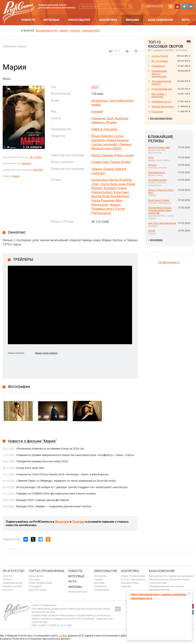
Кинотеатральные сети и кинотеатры (169, 579)
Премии (98, 579)
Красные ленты (157, 172)
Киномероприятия (159, 590)
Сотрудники (35, 586)
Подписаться (154, 6)
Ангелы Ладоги (160, 56)
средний (38, 170)
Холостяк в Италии (159, 200)
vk (191, 6)
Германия (98, 118)
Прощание (157, 112)
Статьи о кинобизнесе (133, 579)
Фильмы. (23, 46)
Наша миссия (36, 576)
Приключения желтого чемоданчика (159, 74)
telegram (184, 6)
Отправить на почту (136, 51)
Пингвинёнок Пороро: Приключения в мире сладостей (160, 210)
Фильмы (132, 20)
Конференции (102, 590)
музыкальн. (100, 101)
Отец (151, 158)
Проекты (7, 579)
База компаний (160, 20)
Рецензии (126, 586)
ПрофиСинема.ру (169, 262)
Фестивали (100, 576)
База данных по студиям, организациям (171, 576)
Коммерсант (158, 66)
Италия (111, 122)
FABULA (97, 129)
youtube (177, 6)
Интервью (51, 20)
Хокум (152, 231)
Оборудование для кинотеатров (167, 586)
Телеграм (78, 522)
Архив (16, 176)
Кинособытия (79, 20)
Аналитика (108, 20)
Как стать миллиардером (162, 223)
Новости (28, 20)
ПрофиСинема (10, 46)
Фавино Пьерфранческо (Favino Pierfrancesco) (108, 209)
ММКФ (64, 31)
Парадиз (26, 163)
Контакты (8, 590)
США (110, 118)
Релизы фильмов (78, 592)
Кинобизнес (91, 31)
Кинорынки (100, 586)
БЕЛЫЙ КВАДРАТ (47, 31)
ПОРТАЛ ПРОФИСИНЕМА (47, 571)
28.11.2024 (36, 157)
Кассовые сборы (130, 583)
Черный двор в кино (163, 107)
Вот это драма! (160, 61)
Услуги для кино (158, 583)
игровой (97, 112)
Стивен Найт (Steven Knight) (111, 162)
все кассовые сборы (161, 118)
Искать (130, 6)
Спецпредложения (13, 583)
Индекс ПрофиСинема (133, 576)
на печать (127, 51)
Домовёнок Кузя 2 (162, 102)
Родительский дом (162, 89)
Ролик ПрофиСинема (40, 583)
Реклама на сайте (12, 586)
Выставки (99, 583)
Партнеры (34, 579)
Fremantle (110, 129)
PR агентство (14, 571)
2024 (95, 87)
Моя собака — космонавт (159, 95)
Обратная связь (38, 590)
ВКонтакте (62, 522)
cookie (63, 636)
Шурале (152, 165)
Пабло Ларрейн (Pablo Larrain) (113, 155)
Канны (75, 31)
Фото (186, 20)
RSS (171, 6)
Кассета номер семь (159, 147)
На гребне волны (157, 180)
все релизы (156, 240)
